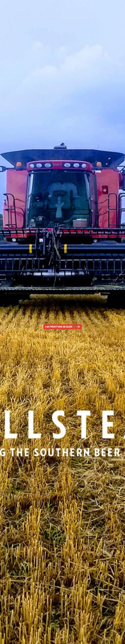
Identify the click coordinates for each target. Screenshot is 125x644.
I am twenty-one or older (59, 327)
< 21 (78, 327)
